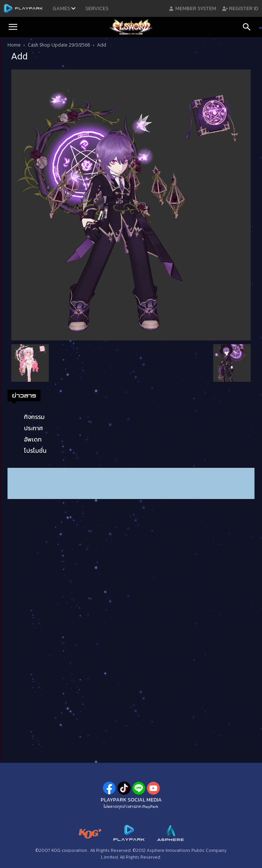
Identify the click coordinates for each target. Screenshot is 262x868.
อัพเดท (33, 439)
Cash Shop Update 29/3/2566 (59, 45)
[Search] (249, 27)
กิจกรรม (34, 417)
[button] (13, 27)
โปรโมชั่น (35, 451)
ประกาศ (33, 428)
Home (14, 45)
